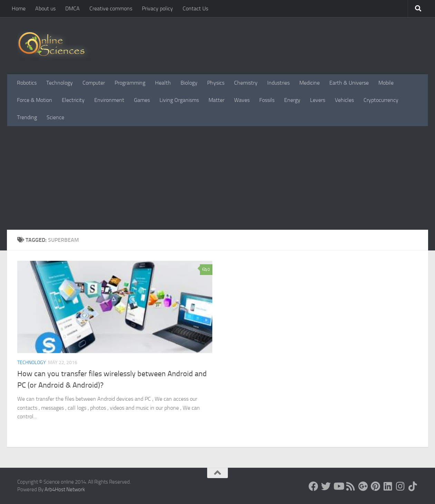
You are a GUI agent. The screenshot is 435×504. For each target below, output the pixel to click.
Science (55, 117)
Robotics (27, 83)
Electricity (73, 100)
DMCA (72, 8)
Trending (27, 117)
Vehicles (344, 100)
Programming (130, 83)
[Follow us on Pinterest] (376, 486)
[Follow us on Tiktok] (413, 486)
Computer (94, 83)
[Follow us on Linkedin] (388, 486)
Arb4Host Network (65, 489)
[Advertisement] (217, 178)
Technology (60, 83)
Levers (318, 100)
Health (163, 83)
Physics (216, 83)
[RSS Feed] (351, 486)
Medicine (310, 83)
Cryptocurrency (381, 100)
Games (142, 100)
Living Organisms (179, 100)
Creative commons (111, 8)
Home (19, 8)
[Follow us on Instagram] (400, 486)
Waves (242, 100)
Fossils (267, 100)
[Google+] (363, 486)
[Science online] (313, 486)
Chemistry (246, 83)
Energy (292, 100)
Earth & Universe (349, 83)
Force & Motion (35, 100)
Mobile (386, 83)
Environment (109, 100)
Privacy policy (157, 8)
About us (45, 8)
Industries (278, 83)
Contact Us (195, 8)
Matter (216, 100)
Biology (189, 83)
